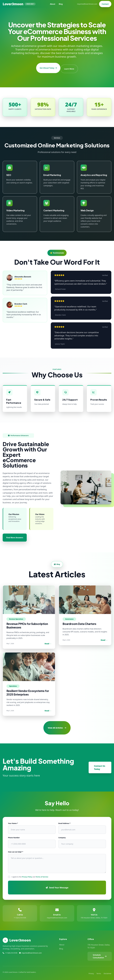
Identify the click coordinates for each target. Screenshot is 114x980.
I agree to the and (30, 875)
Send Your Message (57, 886)
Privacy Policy (27, 875)
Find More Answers (15, 536)
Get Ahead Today (47, 67)
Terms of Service (42, 875)
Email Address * (64, 822)
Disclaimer (107, 972)
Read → (48, 642)
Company (62, 836)
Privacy (91, 972)
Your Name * (13, 822)
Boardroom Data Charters (79, 622)
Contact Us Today (100, 766)
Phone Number (14, 836)
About (53, 4)
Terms (99, 972)
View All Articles (57, 726)
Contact (105, 4)
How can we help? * (16, 850)
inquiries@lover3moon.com (87, 4)
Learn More (70, 67)
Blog (61, 4)
